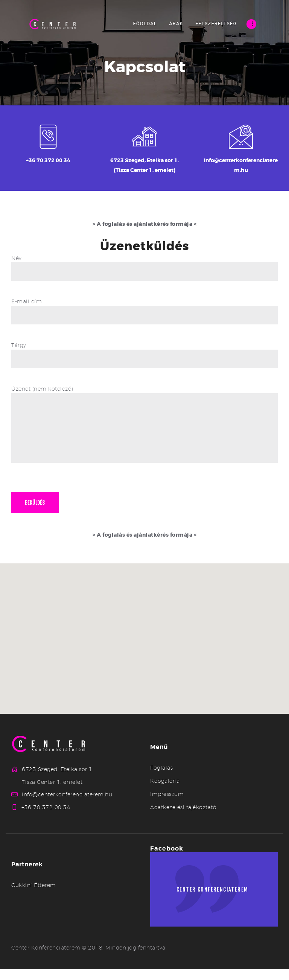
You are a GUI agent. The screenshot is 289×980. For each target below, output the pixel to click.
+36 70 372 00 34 (46, 818)
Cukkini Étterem (34, 896)
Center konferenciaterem (216, 903)
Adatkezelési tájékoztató (183, 818)
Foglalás (161, 778)
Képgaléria (165, 791)
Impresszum (167, 805)
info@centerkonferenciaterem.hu (67, 805)
